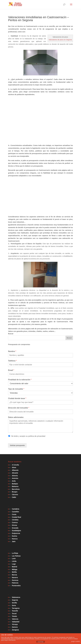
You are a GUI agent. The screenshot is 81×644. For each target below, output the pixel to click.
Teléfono (12, 361)
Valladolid (15, 622)
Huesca (15, 539)
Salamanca (16, 597)
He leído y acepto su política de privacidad (28, 436)
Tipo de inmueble (16, 389)
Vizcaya (15, 624)
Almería (15, 476)
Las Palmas (16, 556)
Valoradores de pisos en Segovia (60, 40)
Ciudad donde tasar (17, 398)
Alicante (15, 473)
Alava (14, 467)
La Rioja (15, 553)
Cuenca (15, 522)
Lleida (14, 561)
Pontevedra (16, 586)
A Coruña (15, 465)
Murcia (14, 575)
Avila (14, 481)
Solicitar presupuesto (17, 445)
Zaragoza (15, 630)
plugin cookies (76, 641)
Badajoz (15, 484)
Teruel (14, 614)
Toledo (14, 616)
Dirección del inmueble (19, 408)
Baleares (15, 486)
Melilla (14, 572)
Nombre (12, 351)
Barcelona (16, 489)
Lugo (14, 564)
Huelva (14, 536)
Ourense (15, 580)
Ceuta (14, 514)
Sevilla (14, 603)
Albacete (15, 470)
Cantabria (15, 509)
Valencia (15, 619)
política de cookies (62, 639)
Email (11, 370)
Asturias (15, 478)
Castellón (15, 512)
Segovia (15, 600)
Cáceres (15, 495)
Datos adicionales (16, 417)
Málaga (14, 569)
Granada (15, 528)
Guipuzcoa (16, 533)
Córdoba (15, 520)
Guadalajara (16, 531)
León (14, 559)
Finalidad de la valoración (20, 380)
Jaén (14, 541)
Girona (14, 525)
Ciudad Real (16, 517)
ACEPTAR (40, 642)
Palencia (15, 583)
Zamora (15, 627)
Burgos (15, 492)
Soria (14, 605)
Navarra (15, 577)
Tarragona (16, 608)
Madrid (14, 567)
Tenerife (15, 611)
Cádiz (14, 497)
